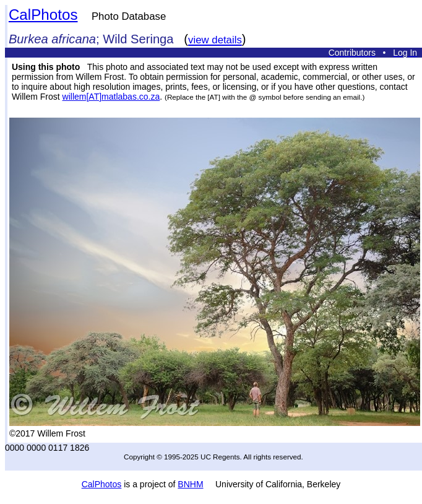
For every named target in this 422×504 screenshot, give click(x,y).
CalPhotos (43, 15)
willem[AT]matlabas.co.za (111, 97)
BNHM (190, 484)
